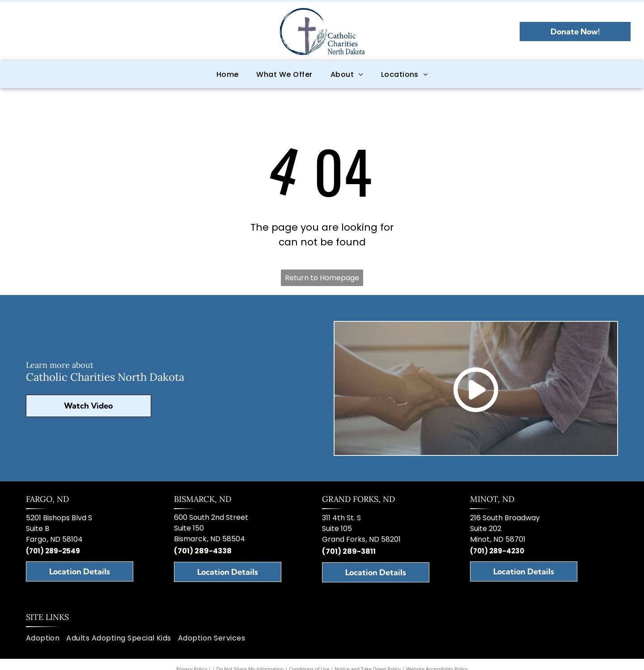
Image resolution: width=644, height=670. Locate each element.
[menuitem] (228, 75)
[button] (284, 75)
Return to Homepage (322, 278)
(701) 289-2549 (53, 551)
